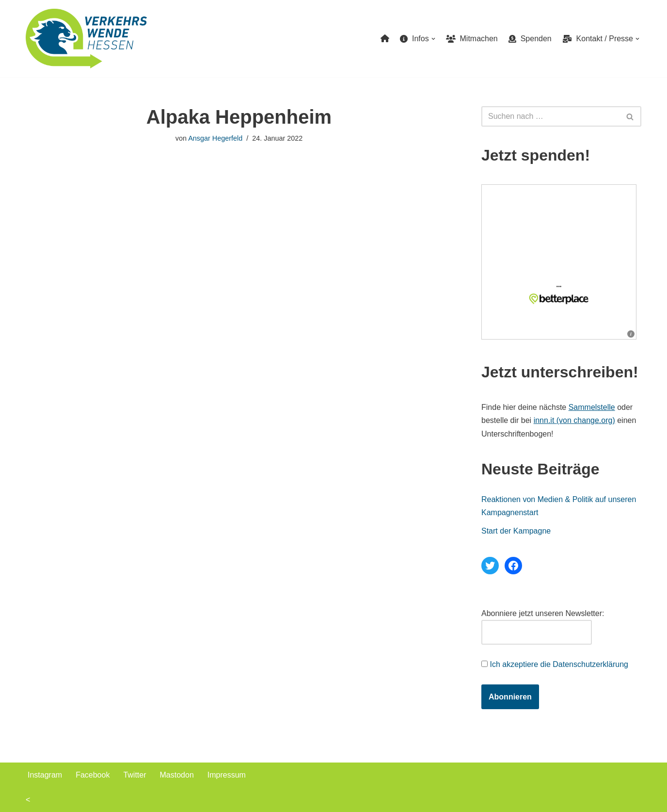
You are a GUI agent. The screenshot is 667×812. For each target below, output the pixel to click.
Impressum (227, 775)
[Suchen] (550, 116)
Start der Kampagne (516, 531)
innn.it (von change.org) (574, 420)
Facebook (93, 775)
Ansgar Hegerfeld (215, 138)
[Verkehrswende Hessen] (86, 39)
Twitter (135, 775)
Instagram (45, 775)
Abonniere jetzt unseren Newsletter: (543, 613)
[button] (433, 39)
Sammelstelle (592, 407)
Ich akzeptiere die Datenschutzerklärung (559, 664)
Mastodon (177, 775)
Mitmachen (472, 39)
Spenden (530, 39)
